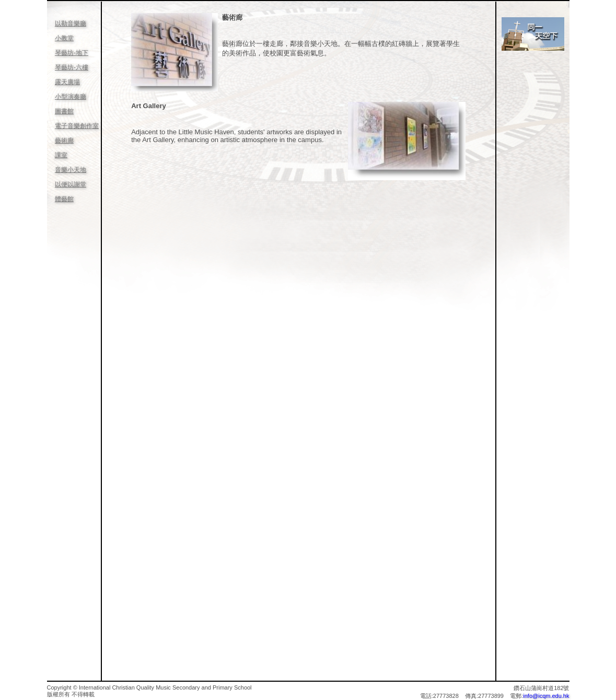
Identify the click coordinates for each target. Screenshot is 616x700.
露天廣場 (67, 82)
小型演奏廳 (71, 97)
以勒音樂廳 (71, 24)
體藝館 (64, 199)
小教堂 (64, 38)
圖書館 (64, 111)
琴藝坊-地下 (72, 53)
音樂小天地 (71, 170)
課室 (61, 155)
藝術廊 (64, 141)
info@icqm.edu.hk (546, 696)
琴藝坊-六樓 (72, 67)
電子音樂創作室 (77, 126)
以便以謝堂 (71, 184)
